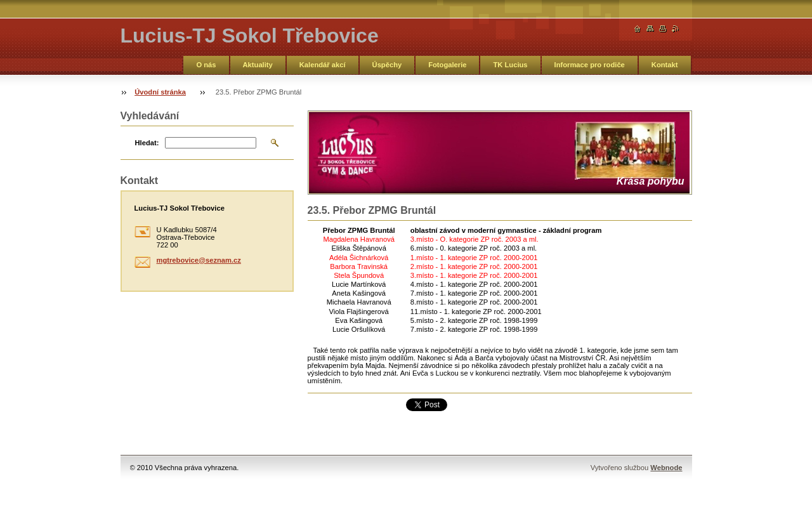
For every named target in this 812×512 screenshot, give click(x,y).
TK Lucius (510, 65)
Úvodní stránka (160, 92)
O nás (206, 65)
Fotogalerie (447, 65)
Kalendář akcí (323, 65)
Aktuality (258, 65)
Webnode (666, 468)
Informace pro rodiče (590, 65)
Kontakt (665, 65)
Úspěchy (387, 65)
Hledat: (147, 143)
